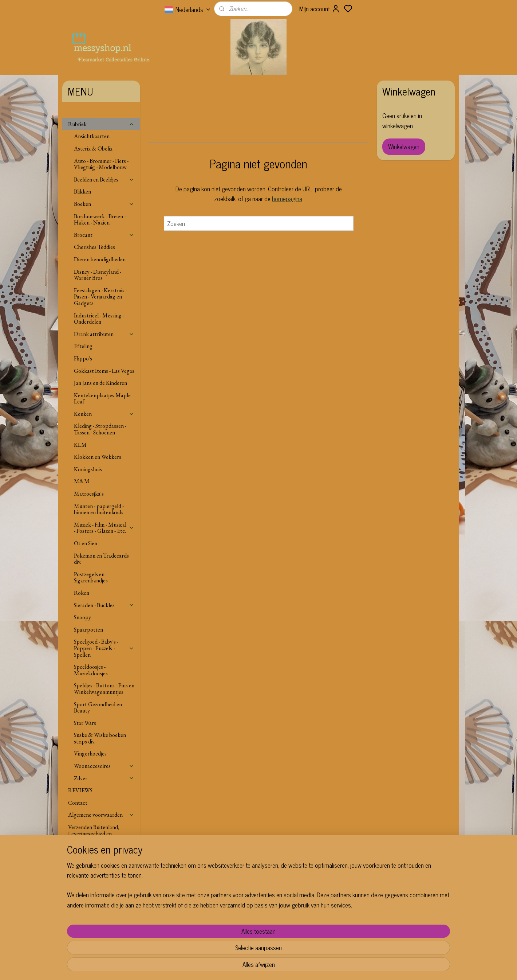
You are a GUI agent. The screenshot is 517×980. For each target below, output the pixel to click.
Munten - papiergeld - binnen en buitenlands (99, 509)
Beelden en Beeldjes (104, 179)
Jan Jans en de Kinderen (100, 383)
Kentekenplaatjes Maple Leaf (102, 399)
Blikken (82, 192)
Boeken (104, 204)
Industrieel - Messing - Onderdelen (99, 319)
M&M (82, 481)
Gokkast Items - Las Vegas (104, 371)
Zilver (104, 778)
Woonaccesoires (104, 766)
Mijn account (320, 9)
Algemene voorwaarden (101, 815)
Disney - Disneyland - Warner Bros (98, 275)
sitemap (277, 967)
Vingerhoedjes (90, 753)
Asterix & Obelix (93, 149)
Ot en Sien (86, 543)
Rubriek (101, 124)
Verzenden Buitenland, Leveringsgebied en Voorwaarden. (94, 833)
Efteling (83, 346)
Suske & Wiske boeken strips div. (100, 738)
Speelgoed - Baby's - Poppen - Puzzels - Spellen (104, 648)
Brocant (104, 235)
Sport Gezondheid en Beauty (98, 708)
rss (288, 967)
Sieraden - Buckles (104, 605)
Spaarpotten (88, 630)
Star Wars (85, 723)
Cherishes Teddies (94, 247)
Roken (82, 593)
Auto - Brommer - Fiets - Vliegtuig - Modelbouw (101, 164)
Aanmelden (402, 929)
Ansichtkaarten (92, 136)
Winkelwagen (404, 147)
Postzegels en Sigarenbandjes (91, 577)
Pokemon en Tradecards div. (101, 559)
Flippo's (83, 358)
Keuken (104, 414)
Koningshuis (88, 469)
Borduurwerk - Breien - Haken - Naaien (100, 220)
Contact (78, 803)
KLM (80, 445)
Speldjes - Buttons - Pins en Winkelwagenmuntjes (104, 689)
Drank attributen (104, 334)
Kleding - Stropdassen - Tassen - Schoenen (100, 429)
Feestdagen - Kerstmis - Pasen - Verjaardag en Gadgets (100, 297)
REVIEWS (80, 790)
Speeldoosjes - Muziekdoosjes (91, 670)
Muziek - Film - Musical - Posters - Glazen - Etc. (104, 528)
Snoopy (82, 617)
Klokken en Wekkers (98, 457)
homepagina (287, 199)
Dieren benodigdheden (100, 259)
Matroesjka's (89, 494)
